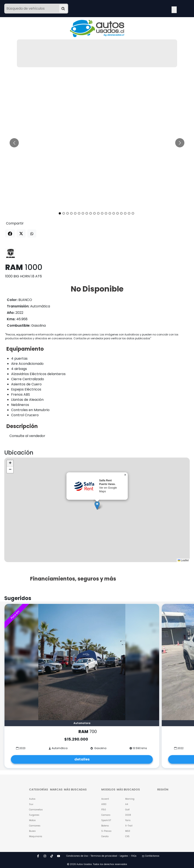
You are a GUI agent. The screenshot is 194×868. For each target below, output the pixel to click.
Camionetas (34, 810)
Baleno (105, 826)
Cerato (105, 836)
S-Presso (106, 831)
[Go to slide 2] (64, 213)
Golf (127, 810)
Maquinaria (34, 836)
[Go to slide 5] (75, 213)
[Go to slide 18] (125, 213)
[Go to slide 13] (106, 213)
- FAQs (133, 856)
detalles (82, 759)
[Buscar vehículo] (63, 9)
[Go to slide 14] (110, 213)
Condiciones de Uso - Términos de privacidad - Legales (97, 856)
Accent (105, 799)
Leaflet (183, 560)
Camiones (34, 826)
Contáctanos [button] (151, 856)
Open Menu (174, 9)
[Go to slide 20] (133, 213)
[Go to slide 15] (114, 213)
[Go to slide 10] (94, 213)
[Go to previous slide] (14, 143)
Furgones (34, 815)
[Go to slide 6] (79, 213)
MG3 (128, 831)
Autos (32, 799)
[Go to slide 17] (121, 213)
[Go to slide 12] (102, 213)
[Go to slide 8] (87, 213)
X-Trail (129, 826)
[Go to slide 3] (68, 213)
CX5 (127, 836)
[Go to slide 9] (91, 213)
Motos (32, 820)
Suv (31, 804)
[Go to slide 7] (83, 213)
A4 (127, 804)
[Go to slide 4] (71, 213)
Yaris (128, 820)
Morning (130, 799)
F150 (104, 810)
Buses (32, 831)
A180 (104, 804)
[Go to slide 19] (129, 213)
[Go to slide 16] (118, 213)
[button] (97, 505)
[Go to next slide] (180, 143)
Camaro (106, 815)
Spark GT (106, 820)
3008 (128, 815)
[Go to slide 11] (98, 213)
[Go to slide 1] (60, 213)
